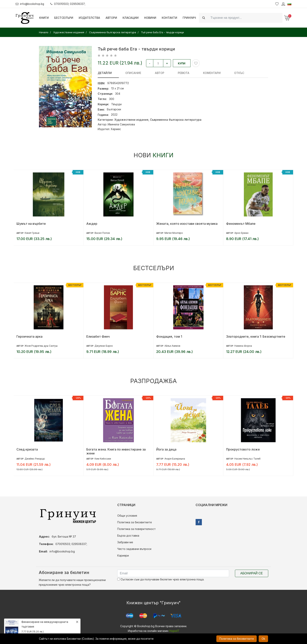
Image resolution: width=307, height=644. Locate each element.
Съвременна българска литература (176, 120)
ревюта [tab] (165, 73)
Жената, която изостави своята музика (187, 224)
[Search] (245, 18)
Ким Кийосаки (103, 459)
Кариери (123, 555)
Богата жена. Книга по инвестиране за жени (116, 451)
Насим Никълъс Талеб (247, 459)
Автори (111, 18)
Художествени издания (131, 120)
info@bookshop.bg (30, 4)
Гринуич (189, 18)
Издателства (89, 18)
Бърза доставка (128, 536)
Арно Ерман (241, 233)
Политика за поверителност (136, 529)
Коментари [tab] (187, 73)
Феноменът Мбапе (241, 224)
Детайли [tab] (105, 73)
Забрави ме (125, 542)
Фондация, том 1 (169, 336)
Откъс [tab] (208, 73)
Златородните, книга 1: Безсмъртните (256, 336)
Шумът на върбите (31, 224)
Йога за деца (166, 449)
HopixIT (174, 631)
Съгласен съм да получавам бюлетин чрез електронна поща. (161, 579)
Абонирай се (251, 573)
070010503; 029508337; (69, 4)
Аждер (92, 224)
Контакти (169, 18)
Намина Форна (243, 346)
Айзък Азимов (172, 346)
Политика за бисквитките (135, 522)
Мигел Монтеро (174, 233)
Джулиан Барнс (104, 346)
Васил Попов (102, 233)
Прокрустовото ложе (243, 449)
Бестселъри (64, 18)
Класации (131, 18)
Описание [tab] (127, 73)
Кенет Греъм (32, 233)
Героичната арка (29, 336)
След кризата (27, 449)
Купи (182, 63)
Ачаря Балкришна (175, 459)
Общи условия (127, 516)
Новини (150, 18)
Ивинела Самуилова (121, 124)
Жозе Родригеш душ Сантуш (41, 346)
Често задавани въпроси (134, 549)
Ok (263, 639)
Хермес (116, 129)
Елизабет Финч (98, 336)
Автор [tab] (147, 73)
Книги (44, 18)
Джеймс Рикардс (35, 459)
